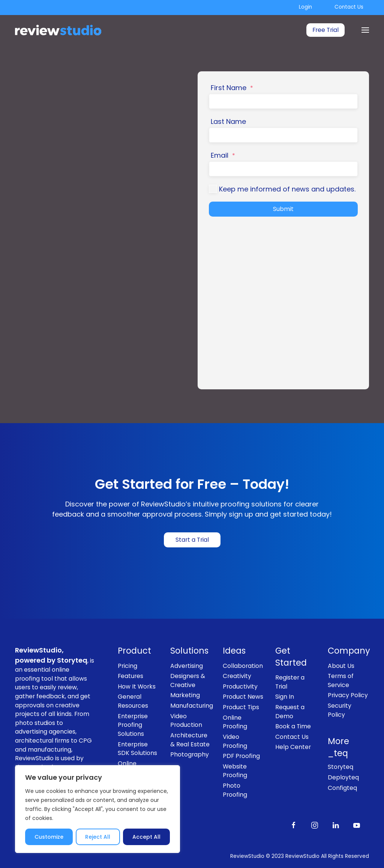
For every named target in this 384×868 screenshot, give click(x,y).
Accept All (146, 837)
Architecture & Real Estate (190, 740)
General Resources (133, 701)
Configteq (342, 788)
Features (130, 676)
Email (223, 155)
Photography (190, 754)
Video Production (186, 721)
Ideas (234, 651)
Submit (283, 209)
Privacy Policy (348, 695)
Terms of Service (341, 680)
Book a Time (293, 726)
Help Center (293, 747)
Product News (243, 697)
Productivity (240, 686)
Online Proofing (235, 722)
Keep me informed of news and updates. (287, 189)
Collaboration (243, 666)
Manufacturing (191, 706)
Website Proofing (235, 771)
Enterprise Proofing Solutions (133, 725)
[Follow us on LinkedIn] (336, 825)
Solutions (189, 651)
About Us (341, 666)
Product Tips (241, 707)
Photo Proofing (235, 790)
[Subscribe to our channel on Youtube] (357, 825)
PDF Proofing (241, 756)
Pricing (127, 666)
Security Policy (340, 710)
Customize (49, 837)
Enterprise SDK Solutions (137, 749)
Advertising (187, 666)
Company (348, 651)
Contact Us (349, 7)
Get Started (291, 657)
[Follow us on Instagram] (315, 825)
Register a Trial (290, 682)
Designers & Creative (188, 680)
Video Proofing (235, 741)
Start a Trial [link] (192, 540)
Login (305, 7)
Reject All (98, 837)
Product (134, 651)
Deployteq (343, 777)
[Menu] (365, 30)
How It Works (137, 686)
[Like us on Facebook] (294, 825)
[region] (97, 809)
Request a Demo (290, 712)
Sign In (285, 697)
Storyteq (340, 767)
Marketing (185, 695)
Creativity (237, 676)
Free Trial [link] (325, 30)
